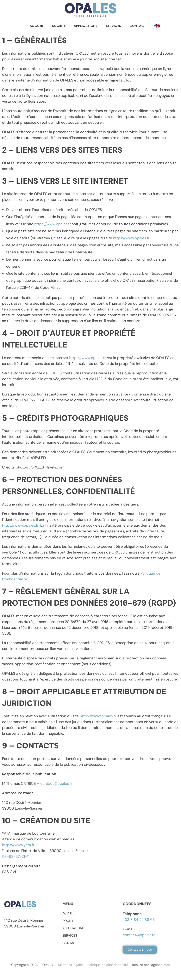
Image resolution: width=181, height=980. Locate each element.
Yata (167, 965)
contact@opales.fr (56, 784)
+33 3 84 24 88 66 (139, 920)
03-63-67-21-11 (16, 857)
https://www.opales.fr (53, 224)
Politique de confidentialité (108, 965)
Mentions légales (71, 965)
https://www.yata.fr (18, 845)
